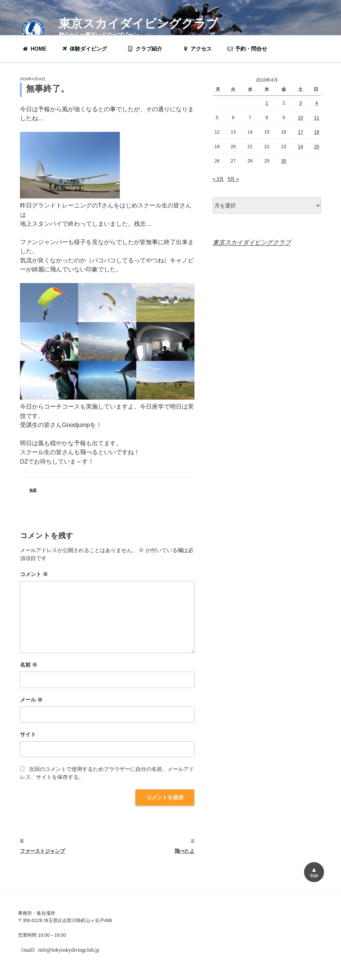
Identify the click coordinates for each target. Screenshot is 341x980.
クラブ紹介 (148, 49)
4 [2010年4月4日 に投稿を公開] (317, 103)
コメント (34, 574)
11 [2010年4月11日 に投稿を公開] (317, 118)
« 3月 (218, 179)
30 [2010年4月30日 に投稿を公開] (284, 161)
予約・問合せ (250, 49)
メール (31, 700)
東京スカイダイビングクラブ (138, 23)
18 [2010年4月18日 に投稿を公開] (317, 132)
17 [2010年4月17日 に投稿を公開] (301, 132)
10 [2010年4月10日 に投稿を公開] (301, 118)
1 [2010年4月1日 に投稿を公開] (267, 103)
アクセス (197, 49)
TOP (314, 876)
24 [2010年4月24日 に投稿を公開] (301, 147)
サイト (28, 734)
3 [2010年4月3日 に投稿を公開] (300, 103)
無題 (33, 490)
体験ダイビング (88, 49)
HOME (34, 49)
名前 (29, 665)
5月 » (233, 179)
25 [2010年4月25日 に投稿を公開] (317, 147)
